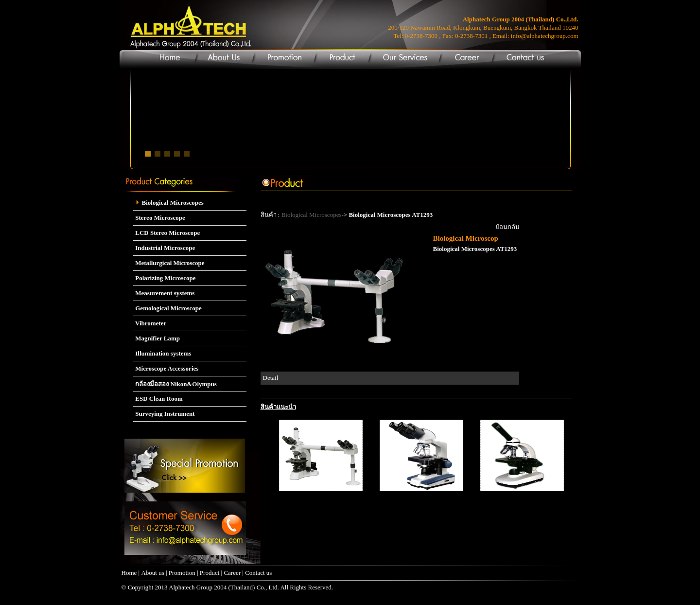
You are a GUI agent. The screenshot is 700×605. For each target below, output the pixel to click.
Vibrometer (150, 323)
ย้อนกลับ (507, 227)
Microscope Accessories (166, 368)
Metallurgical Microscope (169, 263)
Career (233, 573)
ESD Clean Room (158, 399)
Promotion (182, 573)
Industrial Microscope (164, 248)
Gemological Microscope (167, 308)
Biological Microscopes (168, 203)
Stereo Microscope (159, 218)
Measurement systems (164, 293)
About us (152, 573)
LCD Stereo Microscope (166, 233)
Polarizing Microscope (165, 278)
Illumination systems (162, 353)
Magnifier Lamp (157, 338)
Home (129, 573)
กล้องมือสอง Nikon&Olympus (175, 384)
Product (210, 573)
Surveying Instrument (164, 414)
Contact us (258, 573)
